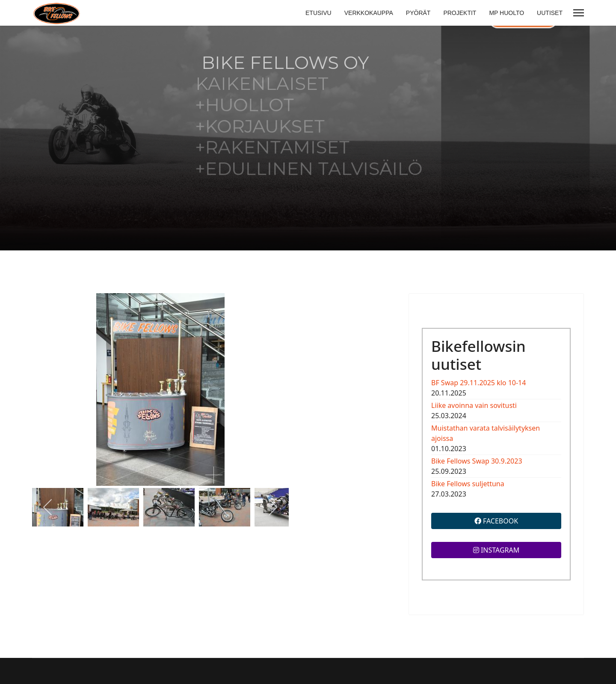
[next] (273, 507)
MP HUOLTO (506, 13)
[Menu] (579, 13)
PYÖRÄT (418, 13)
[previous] (48, 507)
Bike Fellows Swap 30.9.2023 (477, 461)
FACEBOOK (496, 521)
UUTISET (550, 13)
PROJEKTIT (460, 13)
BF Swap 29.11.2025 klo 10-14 (478, 383)
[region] (308, 138)
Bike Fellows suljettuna (468, 484)
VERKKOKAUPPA (369, 13)
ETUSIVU (318, 13)
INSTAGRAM (496, 550)
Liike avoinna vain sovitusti (474, 405)
